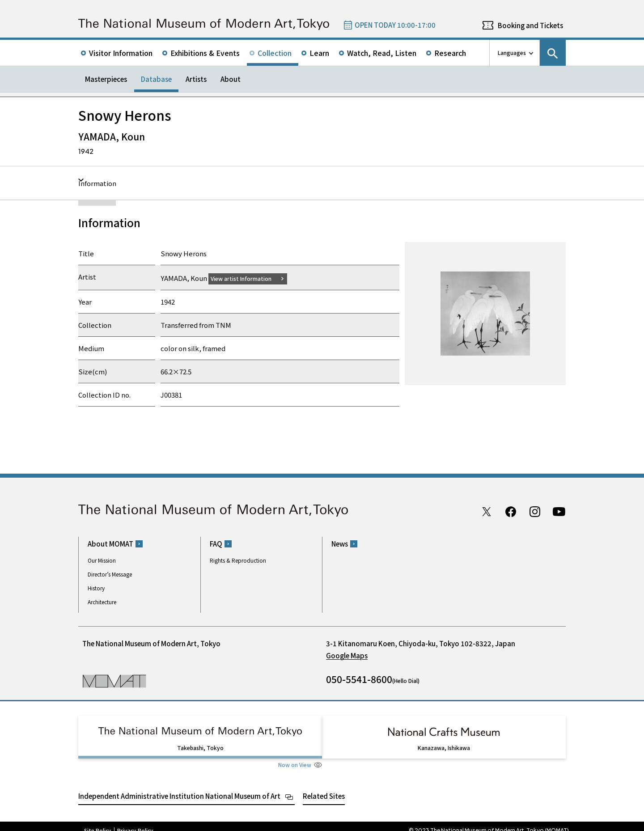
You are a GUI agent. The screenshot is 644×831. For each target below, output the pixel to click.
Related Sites (324, 787)
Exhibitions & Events (205, 53)
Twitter (487, 511)
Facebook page (511, 511)
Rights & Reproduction (238, 560)
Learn (319, 53)
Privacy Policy (135, 822)
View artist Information (246, 278)
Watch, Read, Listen (382, 53)
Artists (196, 79)
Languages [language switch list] (512, 53)
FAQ (216, 544)
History (96, 588)
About (231, 79)
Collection (275, 53)
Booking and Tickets (530, 25)
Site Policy (98, 822)
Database (156, 79)
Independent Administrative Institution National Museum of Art (179, 787)
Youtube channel (559, 511)
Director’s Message (110, 574)
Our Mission (102, 560)
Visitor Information (121, 53)
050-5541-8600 (359, 679)
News (340, 544)
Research (450, 53)
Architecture (102, 602)
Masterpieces (106, 79)
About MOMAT (110, 544)
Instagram (535, 511)
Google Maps (347, 655)
